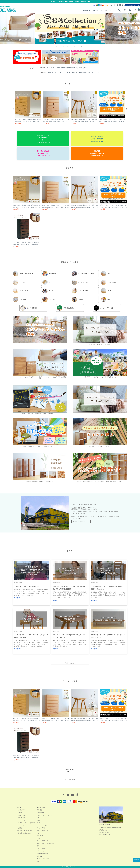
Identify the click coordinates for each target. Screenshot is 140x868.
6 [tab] (76, 48)
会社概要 (20, 828)
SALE (38, 861)
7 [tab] (79, 48)
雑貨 (38, 846)
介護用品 (39, 856)
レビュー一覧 (21, 820)
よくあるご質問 (22, 815)
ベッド (39, 833)
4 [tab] (69, 48)
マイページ (21, 825)
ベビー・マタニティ (42, 841)
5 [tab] (72, 48)
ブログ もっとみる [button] (70, 663)
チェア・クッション (42, 830)
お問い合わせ (21, 818)
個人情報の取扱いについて (25, 833)
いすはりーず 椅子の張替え (44, 815)
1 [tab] (58, 48)
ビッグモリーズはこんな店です (26, 823)
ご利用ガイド (21, 810)
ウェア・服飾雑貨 (42, 848)
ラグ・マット (40, 851)
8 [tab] (83, 48)
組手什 (39, 820)
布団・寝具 (40, 836)
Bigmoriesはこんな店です (132, 5)
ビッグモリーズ (41, 813)
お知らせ (95, 10)
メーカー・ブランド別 (43, 859)
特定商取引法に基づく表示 (25, 830)
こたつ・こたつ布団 (42, 825)
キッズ (39, 838)
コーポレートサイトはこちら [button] (81, 522)
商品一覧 (85, 10)
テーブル (39, 823)
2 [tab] (62, 48)
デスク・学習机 (41, 828)
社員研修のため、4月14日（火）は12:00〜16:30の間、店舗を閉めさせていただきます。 (69, 72)
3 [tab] (65, 48)
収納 (38, 818)
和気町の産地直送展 (42, 854)
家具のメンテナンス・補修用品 (45, 843)
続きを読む (17, 598)
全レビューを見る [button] (70, 779)
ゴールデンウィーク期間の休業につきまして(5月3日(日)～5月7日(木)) (70, 2)
